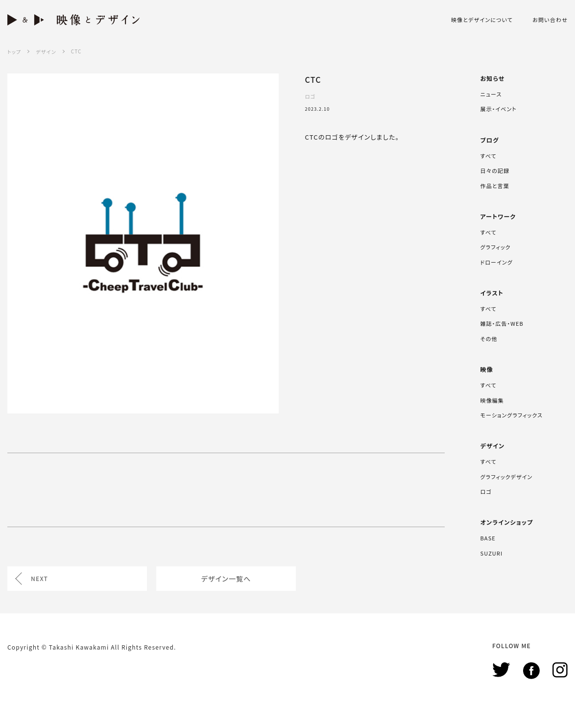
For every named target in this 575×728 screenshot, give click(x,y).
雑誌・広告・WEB (502, 323)
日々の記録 (495, 170)
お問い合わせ (550, 20)
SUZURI (492, 553)
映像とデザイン (73, 20)
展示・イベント (499, 109)
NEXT (39, 578)
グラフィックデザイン (507, 477)
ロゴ (486, 491)
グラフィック (496, 247)
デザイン (46, 52)
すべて (489, 156)
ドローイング (497, 262)
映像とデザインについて (482, 20)
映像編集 (492, 400)
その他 (489, 339)
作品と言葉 (495, 186)
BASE (488, 538)
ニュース (491, 94)
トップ (14, 52)
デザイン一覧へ (226, 579)
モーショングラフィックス (512, 415)
